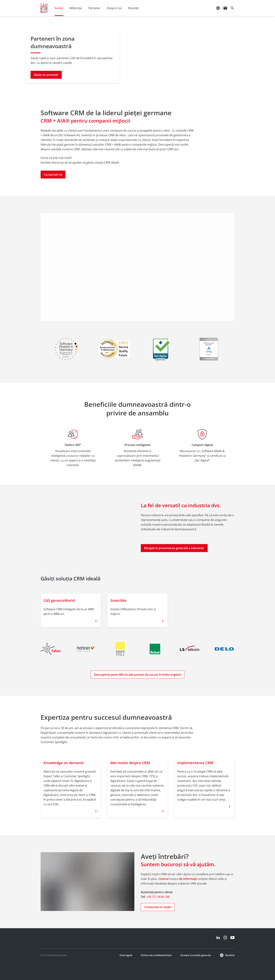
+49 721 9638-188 (158, 897)
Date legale (126, 955)
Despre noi (114, 8)
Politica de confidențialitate (156, 955)
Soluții (59, 8)
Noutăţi (133, 8)
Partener (94, 8)
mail (225, 8)
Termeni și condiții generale (196, 955)
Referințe (76, 8)
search (232, 8)
